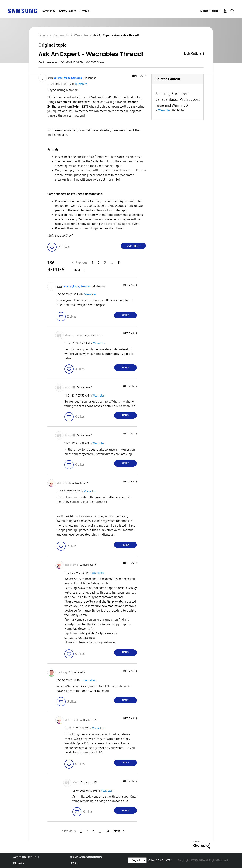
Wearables (81, 84)
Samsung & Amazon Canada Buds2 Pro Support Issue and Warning (178, 100)
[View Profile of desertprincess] (74, 335)
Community (49, 11)
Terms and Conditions (86, 857)
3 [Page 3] (105, 263)
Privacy (19, 863)
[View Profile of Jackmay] (62, 672)
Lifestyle (85, 11)
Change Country (160, 860)
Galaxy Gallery (67, 11)
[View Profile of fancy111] (70, 388)
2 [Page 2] (99, 263)
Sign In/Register (210, 11)
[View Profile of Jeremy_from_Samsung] (68, 78)
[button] (139, 76)
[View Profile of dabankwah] (64, 483)
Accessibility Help (26, 857)
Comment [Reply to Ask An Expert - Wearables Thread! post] (133, 246)
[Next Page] (79, 270)
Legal (74, 863)
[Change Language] (137, 860)
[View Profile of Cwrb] (76, 783)
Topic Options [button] (193, 53)
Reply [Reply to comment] (125, 315)
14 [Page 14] (119, 263)
